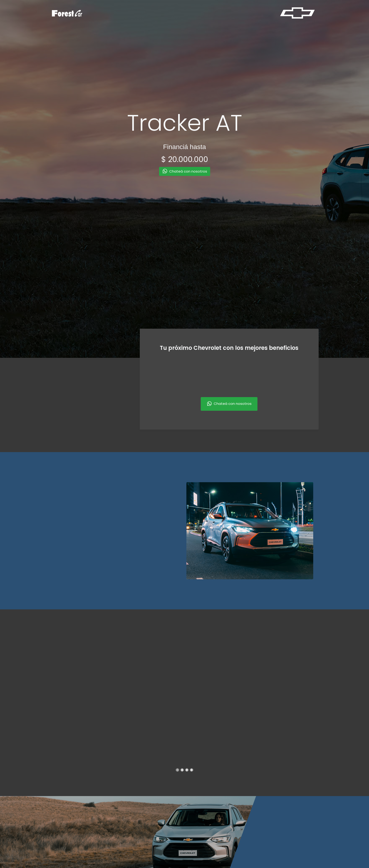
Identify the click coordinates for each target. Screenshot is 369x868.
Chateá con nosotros (229, 404)
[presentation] (90, 403)
